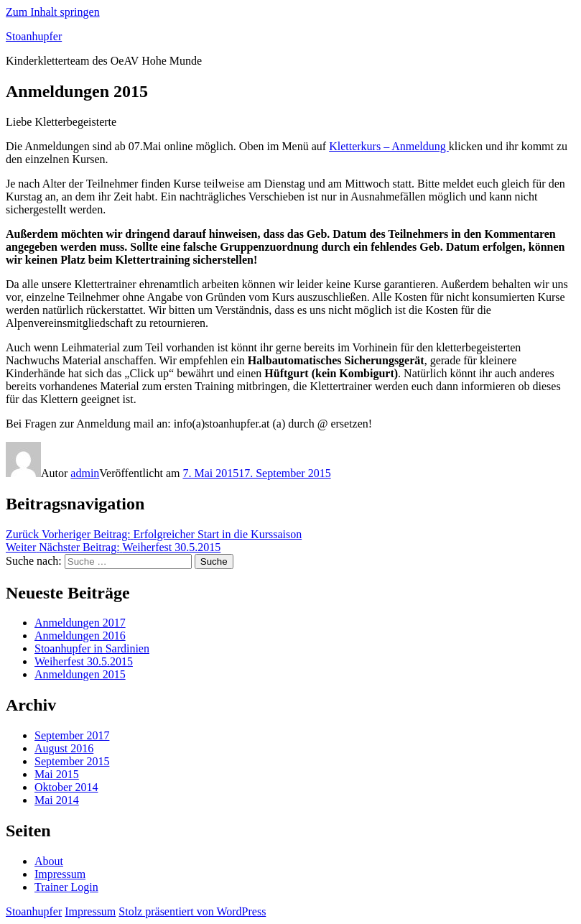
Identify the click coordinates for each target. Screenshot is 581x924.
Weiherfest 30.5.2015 (84, 661)
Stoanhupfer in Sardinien (92, 648)
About (49, 861)
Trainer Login (66, 887)
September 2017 (72, 735)
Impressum (60, 874)
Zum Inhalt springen (53, 12)
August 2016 (64, 748)
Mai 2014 (57, 800)
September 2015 (72, 761)
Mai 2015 (57, 774)
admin (85, 473)
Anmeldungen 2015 (80, 674)
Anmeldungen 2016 (80, 636)
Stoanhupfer (34, 36)
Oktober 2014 (66, 787)
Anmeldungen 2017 (80, 623)
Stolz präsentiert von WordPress (192, 911)
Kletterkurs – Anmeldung (389, 146)
